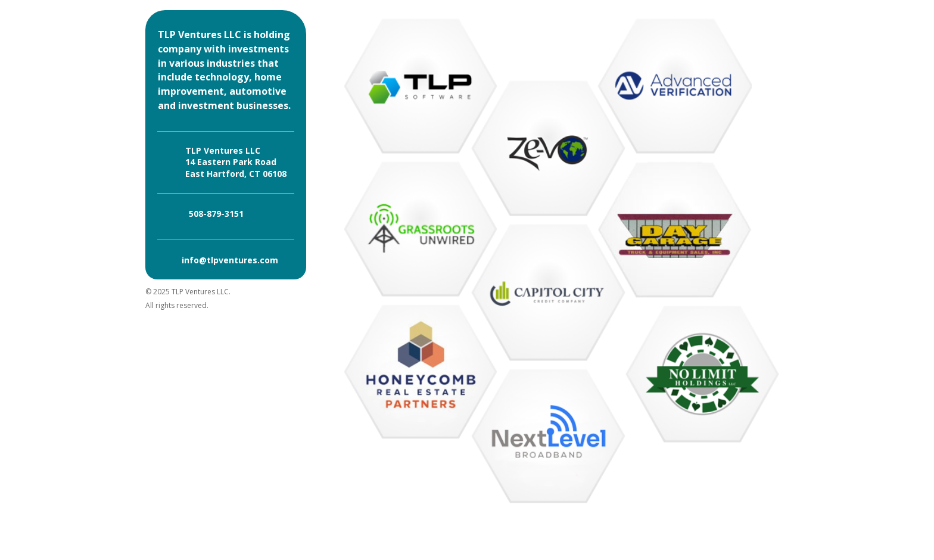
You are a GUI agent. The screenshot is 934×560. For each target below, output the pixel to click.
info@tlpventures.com (230, 260)
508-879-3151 (216, 214)
